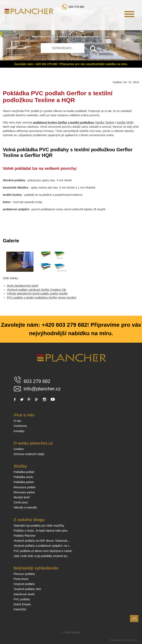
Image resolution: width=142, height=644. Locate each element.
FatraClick (20, 609)
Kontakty (19, 431)
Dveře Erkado (22, 604)
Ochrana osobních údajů (29, 454)
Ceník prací (21, 502)
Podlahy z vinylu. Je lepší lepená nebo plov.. (41, 531)
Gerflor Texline (105, 122)
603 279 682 (77, 7)
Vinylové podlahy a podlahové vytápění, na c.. (42, 546)
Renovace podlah (25, 487)
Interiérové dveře (24, 594)
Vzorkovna (20, 426)
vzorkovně (91, 36)
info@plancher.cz (42, 389)
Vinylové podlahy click (27, 589)
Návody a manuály (25, 507)
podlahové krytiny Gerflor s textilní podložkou (63, 122)
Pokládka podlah (24, 472)
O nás (17, 421)
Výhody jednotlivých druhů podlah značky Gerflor (37, 293)
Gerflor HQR (125, 122)
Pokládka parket (24, 482)
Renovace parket (24, 492)
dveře (63, 36)
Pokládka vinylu (23, 477)
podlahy (50, 36)
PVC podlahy (22, 599)
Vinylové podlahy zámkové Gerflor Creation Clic (37, 290)
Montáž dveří (22, 497)
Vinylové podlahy (24, 584)
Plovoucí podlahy (24, 574)
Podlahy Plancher (25, 536)
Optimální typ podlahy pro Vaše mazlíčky (39, 526)
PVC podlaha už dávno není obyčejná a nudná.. (43, 551)
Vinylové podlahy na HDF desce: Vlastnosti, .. (42, 541)
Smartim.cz (132, 640)
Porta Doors (21, 579)
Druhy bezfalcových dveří (23, 286)
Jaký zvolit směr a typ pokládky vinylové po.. (41, 556)
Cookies (19, 449)
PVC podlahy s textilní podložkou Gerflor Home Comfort (42, 298)
